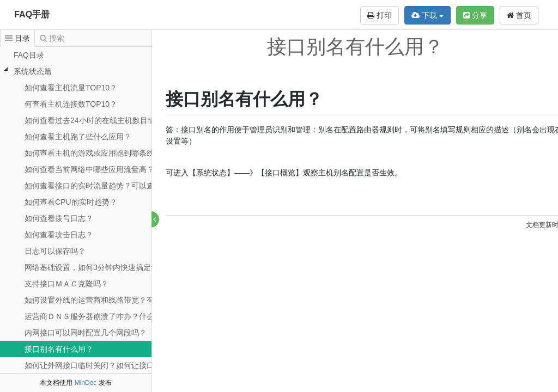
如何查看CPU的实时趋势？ (71, 202)
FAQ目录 (29, 55)
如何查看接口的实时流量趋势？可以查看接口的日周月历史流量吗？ (139, 186)
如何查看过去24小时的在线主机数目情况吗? (99, 120)
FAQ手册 (32, 14)
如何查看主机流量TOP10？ (71, 88)
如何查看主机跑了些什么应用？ (78, 137)
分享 (475, 15)
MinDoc (86, 383)
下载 (427, 15)
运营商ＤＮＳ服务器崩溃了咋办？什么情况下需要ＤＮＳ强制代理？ (139, 316)
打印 (380, 15)
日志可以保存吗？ (55, 251)
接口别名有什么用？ (59, 349)
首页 (519, 15)
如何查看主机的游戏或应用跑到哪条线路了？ (101, 153)
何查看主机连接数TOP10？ (71, 104)
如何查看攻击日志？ (59, 235)
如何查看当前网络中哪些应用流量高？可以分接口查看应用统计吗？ (139, 169)
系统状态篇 (33, 71)
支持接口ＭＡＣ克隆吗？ (66, 284)
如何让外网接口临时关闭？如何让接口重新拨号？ (108, 365)
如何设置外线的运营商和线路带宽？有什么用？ (105, 300)
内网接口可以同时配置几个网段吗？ (86, 333)
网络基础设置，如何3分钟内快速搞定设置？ (99, 267)
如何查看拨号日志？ (59, 218)
